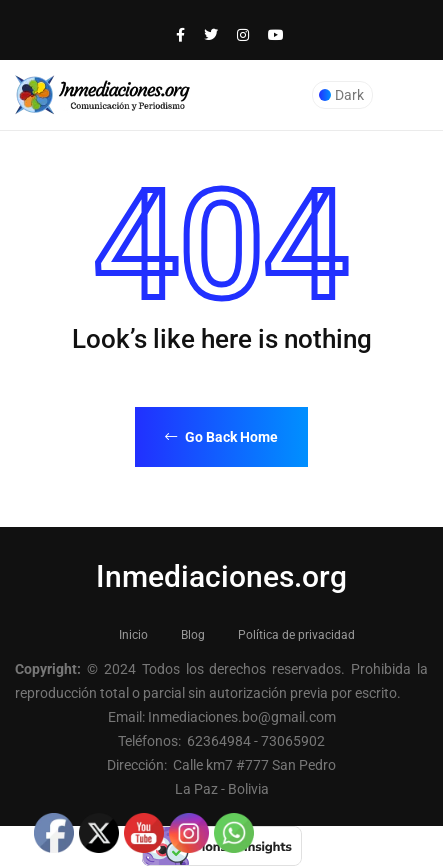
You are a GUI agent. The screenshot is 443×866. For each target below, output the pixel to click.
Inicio (133, 635)
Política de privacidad (296, 635)
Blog (193, 635)
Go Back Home (221, 437)
